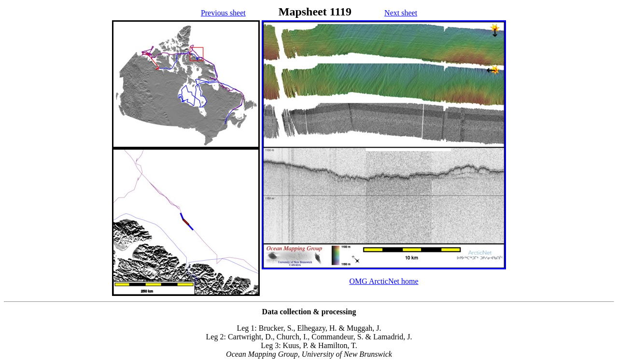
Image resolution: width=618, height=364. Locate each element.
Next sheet (401, 13)
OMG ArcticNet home (384, 281)
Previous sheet (223, 13)
